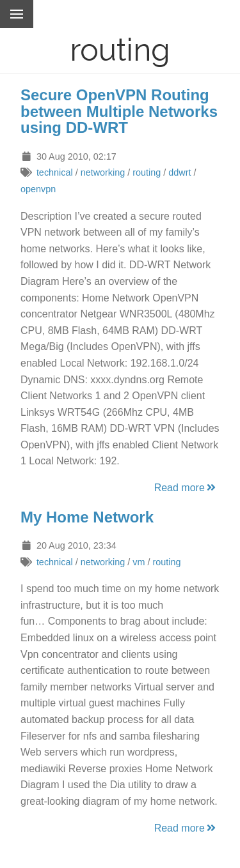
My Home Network (87, 517)
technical (55, 172)
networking (103, 172)
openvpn (38, 189)
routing (147, 172)
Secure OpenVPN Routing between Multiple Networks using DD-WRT (119, 111)
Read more (186, 488)
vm (139, 562)
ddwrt (180, 172)
